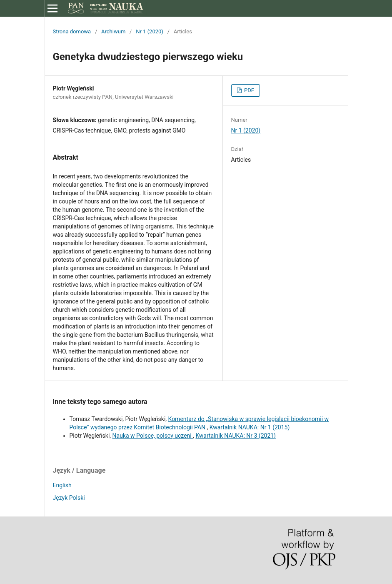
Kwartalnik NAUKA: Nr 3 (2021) (236, 436)
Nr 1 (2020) (150, 31)
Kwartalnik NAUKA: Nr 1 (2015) (250, 427)
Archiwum (113, 31)
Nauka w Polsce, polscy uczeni (153, 436)
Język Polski (69, 498)
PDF (248, 90)
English (62, 485)
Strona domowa (72, 31)
